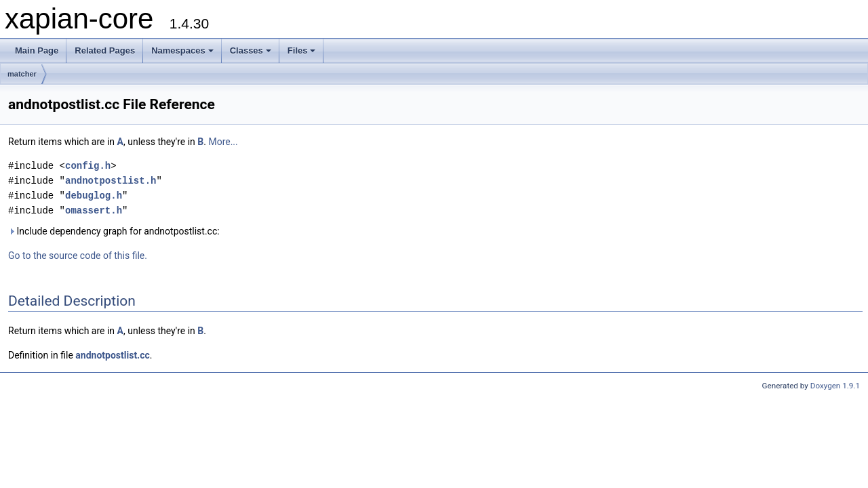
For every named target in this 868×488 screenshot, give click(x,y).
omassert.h (94, 210)
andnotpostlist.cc (112, 355)
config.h (88, 166)
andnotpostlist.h (111, 181)
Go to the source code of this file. (78, 256)
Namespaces (182, 50)
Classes (251, 50)
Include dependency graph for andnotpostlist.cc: (114, 231)
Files (302, 50)
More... (223, 142)
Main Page (37, 50)
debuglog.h (94, 196)
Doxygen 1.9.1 (835, 386)
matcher (22, 74)
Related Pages (105, 50)
